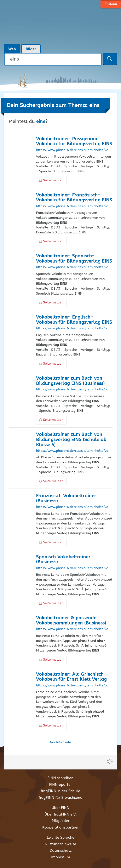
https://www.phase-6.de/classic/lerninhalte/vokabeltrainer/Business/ (74, 629)
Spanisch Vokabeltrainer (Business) (63, 560)
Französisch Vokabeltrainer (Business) (66, 498)
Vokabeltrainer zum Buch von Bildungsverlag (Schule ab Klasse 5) (71, 440)
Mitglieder (61, 821)
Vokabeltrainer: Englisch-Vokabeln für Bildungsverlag (74, 320)
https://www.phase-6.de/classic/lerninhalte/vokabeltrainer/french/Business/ (74, 507)
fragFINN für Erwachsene (60, 798)
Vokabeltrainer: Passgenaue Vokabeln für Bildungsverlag (74, 141)
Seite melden (51, 180)
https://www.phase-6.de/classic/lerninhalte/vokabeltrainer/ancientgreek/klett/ (74, 686)
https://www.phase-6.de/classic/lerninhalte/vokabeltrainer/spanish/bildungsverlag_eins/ (74, 267)
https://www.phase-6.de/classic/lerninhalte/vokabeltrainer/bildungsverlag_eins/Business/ (74, 390)
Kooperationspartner (60, 828)
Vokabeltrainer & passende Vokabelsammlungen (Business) (71, 621)
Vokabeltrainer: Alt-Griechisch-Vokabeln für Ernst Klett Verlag (71, 677)
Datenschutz (61, 851)
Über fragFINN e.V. (61, 814)
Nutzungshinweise (60, 844)
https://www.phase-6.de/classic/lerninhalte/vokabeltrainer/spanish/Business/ (74, 568)
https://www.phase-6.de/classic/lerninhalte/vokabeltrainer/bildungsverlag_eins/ (74, 150)
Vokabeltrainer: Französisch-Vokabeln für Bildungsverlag (74, 198)
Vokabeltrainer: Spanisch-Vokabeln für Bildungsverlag (74, 259)
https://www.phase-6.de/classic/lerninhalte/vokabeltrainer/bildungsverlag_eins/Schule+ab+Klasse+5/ (74, 451)
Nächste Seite (60, 742)
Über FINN (60, 808)
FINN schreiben (60, 778)
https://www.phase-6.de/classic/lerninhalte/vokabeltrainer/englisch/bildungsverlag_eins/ (74, 328)
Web (12, 49)
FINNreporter (60, 785)
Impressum (61, 857)
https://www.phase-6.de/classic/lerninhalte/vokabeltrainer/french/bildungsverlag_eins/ (74, 206)
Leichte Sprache (61, 838)
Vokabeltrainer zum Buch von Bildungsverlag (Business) (70, 381)
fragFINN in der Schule (60, 791)
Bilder (31, 49)
